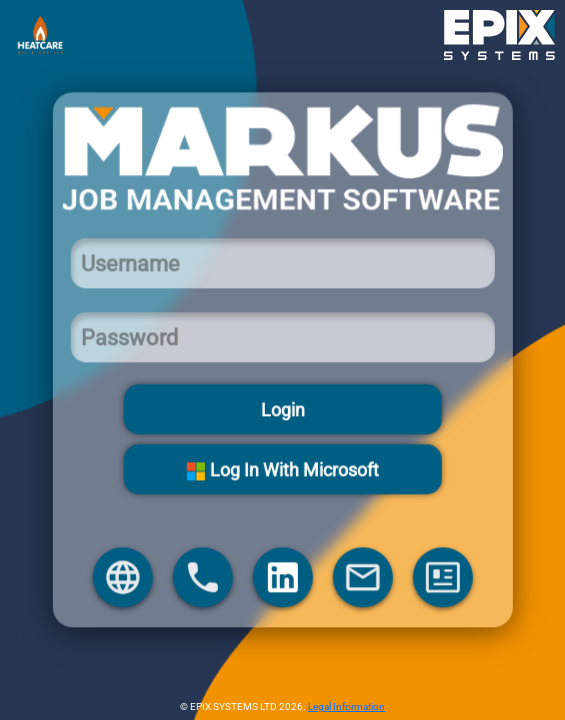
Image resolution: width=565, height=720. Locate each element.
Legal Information (346, 706)
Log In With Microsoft (282, 470)
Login (283, 409)
